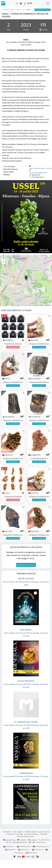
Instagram (33, 840)
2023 (13, 10)
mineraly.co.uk (24, 846)
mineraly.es (24, 849)
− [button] (4, 262)
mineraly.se (31, 853)
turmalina (34, 378)
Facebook (22, 840)
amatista (8, 340)
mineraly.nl (38, 849)
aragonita (34, 455)
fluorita (33, 340)
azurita (7, 531)
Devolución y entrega (15, 834)
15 (23, 10)
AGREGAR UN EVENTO (26, 565)
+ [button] (4, 258)
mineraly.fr (9, 846)
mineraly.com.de (40, 846)
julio (18, 10)
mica (6, 378)
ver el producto (13, 347)
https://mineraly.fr (39, 842)
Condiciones (7, 832)
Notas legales (18, 832)
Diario (6, 10)
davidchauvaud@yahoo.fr (38, 173)
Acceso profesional (31, 834)
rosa (6, 493)
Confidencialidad (31, 832)
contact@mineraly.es (19, 842)
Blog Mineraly (9, 840)
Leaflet (29, 305)
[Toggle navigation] (48, 3)
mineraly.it (10, 849)
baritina (7, 455)
